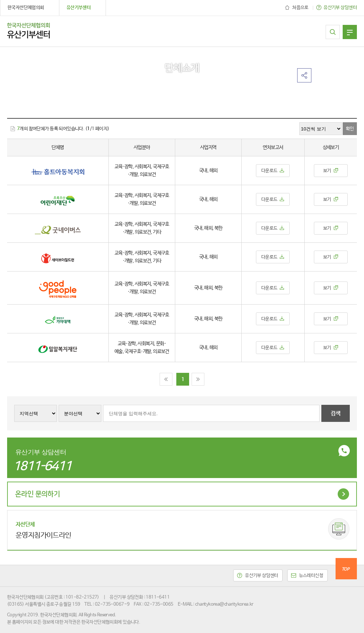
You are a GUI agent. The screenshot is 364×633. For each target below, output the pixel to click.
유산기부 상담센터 (340, 8)
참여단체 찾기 (333, 32)
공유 (304, 75)
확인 (350, 129)
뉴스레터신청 (311, 576)
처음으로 (300, 8)
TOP (345, 569)
